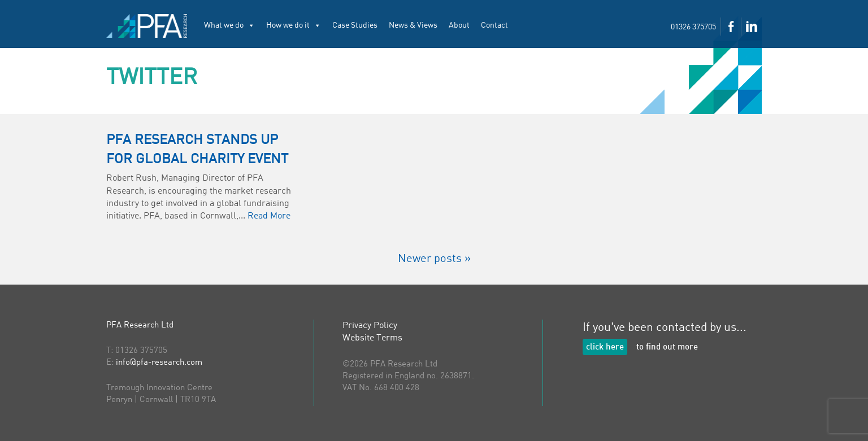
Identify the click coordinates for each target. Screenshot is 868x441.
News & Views (413, 25)
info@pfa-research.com (159, 363)
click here (605, 348)
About (459, 25)
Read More (269, 216)
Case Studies (355, 25)
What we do (229, 25)
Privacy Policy (370, 326)
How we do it (294, 25)
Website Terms (372, 338)
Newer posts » (434, 259)
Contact (494, 25)
